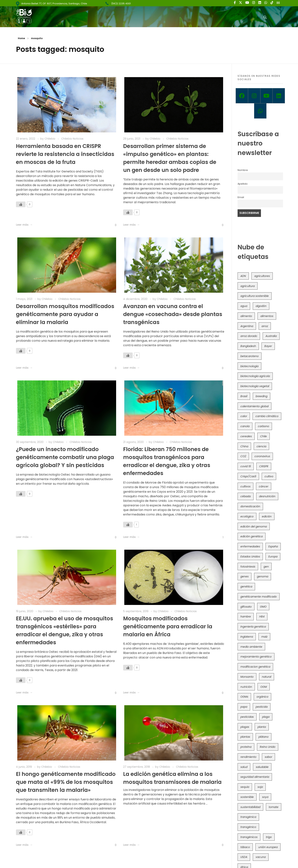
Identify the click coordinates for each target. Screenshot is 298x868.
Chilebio (50, 139)
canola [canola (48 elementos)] (245, 426)
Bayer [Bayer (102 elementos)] (268, 346)
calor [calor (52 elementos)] (244, 416)
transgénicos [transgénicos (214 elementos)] (249, 837)
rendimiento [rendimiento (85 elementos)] (248, 757)
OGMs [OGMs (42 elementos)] (244, 697)
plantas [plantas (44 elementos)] (245, 737)
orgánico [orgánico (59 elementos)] (262, 697)
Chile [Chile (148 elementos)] (264, 436)
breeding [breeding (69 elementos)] (262, 396)
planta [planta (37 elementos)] (262, 727)
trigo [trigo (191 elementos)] (269, 837)
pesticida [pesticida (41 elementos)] (262, 707)
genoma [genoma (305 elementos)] (263, 576)
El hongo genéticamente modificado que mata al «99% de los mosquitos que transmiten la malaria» (66, 782)
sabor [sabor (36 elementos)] (268, 757)
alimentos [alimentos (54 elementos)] (267, 316)
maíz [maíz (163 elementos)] (264, 637)
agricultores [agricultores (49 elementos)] (262, 276)
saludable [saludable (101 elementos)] (262, 767)
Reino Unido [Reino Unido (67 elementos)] (268, 747)
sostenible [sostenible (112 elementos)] (247, 797)
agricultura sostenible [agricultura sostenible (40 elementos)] (255, 296)
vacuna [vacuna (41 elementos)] (261, 857)
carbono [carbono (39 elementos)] (264, 426)
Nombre (243, 170)
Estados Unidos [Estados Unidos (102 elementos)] (250, 557)
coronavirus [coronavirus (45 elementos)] (262, 456)
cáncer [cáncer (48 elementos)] (264, 486)
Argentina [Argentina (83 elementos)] (247, 326)
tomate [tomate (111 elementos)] (274, 807)
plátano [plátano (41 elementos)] (264, 737)
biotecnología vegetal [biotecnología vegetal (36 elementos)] (255, 386)
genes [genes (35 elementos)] (245, 576)
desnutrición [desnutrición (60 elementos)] (267, 496)
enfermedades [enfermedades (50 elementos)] (250, 546)
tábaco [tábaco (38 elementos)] (245, 847)
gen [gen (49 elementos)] (266, 567)
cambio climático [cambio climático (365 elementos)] (267, 416)
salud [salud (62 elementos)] (244, 767)
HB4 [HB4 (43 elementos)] (262, 617)
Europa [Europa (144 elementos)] (273, 557)
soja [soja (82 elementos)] (260, 787)
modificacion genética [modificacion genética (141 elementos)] (255, 667)
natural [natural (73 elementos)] (267, 677)
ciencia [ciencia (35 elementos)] (261, 446)
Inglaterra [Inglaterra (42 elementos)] (247, 637)
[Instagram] (254, 96)
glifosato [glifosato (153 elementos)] (246, 607)
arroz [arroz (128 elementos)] (265, 326)
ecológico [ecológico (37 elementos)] (247, 516)
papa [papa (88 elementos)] (244, 707)
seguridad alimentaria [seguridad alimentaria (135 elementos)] (255, 777)
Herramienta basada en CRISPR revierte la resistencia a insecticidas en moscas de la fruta (65, 154)
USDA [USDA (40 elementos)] (244, 857)
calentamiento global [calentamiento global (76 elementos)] (254, 406)
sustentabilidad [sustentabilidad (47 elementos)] (250, 807)
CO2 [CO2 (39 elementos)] (243, 456)
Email (241, 197)
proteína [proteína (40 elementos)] (246, 747)
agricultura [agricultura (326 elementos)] (248, 286)
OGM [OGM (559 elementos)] (264, 687)
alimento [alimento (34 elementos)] (246, 316)
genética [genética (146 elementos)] (246, 587)
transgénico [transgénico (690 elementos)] (248, 827)
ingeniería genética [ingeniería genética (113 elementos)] (253, 627)
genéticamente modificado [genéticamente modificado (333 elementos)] (259, 597)
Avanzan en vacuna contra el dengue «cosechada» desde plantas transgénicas (173, 314)
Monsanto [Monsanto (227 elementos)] (247, 677)
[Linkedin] (279, 96)
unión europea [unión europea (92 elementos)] (268, 847)
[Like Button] (21, 204)
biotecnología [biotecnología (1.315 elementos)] (249, 366)
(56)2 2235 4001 (121, 4)
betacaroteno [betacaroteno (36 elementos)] (250, 356)
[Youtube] (267, 96)
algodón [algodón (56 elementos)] (261, 306)
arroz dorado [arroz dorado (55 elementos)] (249, 336)
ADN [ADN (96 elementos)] (243, 276)
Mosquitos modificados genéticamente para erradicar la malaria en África (168, 626)
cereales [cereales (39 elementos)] (246, 436)
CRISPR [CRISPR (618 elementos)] (264, 466)
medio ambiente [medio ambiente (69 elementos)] (251, 647)
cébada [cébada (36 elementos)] (246, 496)
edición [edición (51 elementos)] (267, 516)
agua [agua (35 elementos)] (244, 306)
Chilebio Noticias (72, 139)
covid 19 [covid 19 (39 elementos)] (246, 466)
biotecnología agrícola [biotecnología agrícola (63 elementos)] (255, 376)
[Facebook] (242, 96)
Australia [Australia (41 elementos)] (271, 336)
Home (21, 38)
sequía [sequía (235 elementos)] (245, 787)
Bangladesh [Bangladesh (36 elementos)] (248, 346)
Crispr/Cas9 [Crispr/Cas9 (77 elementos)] (248, 476)
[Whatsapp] (260, 111)
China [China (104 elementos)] (244, 446)
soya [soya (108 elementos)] (265, 797)
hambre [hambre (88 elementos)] (246, 617)
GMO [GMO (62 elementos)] (263, 607)
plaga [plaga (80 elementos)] (266, 717)
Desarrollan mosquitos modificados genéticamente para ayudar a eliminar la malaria (65, 314)
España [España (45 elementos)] (273, 546)
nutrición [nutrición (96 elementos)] (246, 687)
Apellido (243, 184)
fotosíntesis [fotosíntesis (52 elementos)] (248, 567)
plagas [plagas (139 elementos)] (245, 727)
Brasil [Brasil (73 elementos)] (244, 396)
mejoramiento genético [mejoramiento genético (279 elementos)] (256, 657)
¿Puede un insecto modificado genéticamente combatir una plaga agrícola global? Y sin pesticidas (65, 457)
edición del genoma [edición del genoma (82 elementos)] (254, 526)
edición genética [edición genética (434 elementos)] (252, 536)
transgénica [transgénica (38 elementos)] (248, 817)
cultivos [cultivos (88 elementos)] (245, 486)
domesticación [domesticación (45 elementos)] (250, 506)
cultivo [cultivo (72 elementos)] (269, 476)
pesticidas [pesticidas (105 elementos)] (247, 717)
